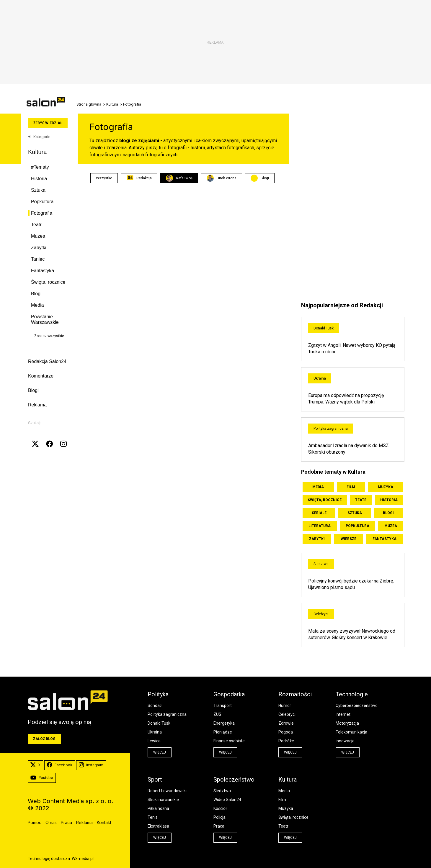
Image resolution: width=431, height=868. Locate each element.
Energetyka (224, 723)
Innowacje (345, 741)
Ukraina (320, 378)
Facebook (60, 765)
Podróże (286, 741)
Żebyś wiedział (48, 123)
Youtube (42, 778)
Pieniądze (223, 732)
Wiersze (348, 539)
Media (37, 305)
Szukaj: (34, 423)
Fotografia (42, 213)
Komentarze (41, 376)
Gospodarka (229, 694)
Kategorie (39, 137)
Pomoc (35, 822)
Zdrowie (286, 723)
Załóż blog (44, 739)
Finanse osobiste (229, 741)
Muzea (38, 236)
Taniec (38, 259)
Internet (343, 714)
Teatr (36, 225)
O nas (51, 822)
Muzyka (386, 487)
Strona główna (89, 104)
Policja (219, 817)
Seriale (319, 513)
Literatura (320, 526)
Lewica (154, 741)
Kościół (220, 808)
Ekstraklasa (158, 826)
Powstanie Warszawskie (45, 319)
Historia (39, 179)
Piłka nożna (158, 808)
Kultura (112, 104)
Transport (223, 705)
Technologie (352, 694)
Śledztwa (321, 564)
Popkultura (42, 202)
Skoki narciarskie (163, 800)
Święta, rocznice (48, 282)
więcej (160, 752)
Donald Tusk (324, 328)
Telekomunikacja (351, 732)
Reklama (37, 405)
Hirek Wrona (222, 178)
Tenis (153, 817)
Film (351, 487)
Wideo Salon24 (227, 800)
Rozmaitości (295, 694)
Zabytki (39, 248)
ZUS (217, 714)
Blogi (36, 294)
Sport (155, 780)
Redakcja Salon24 (47, 361)
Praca (219, 826)
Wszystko (104, 178)
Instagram (91, 765)
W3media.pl (83, 859)
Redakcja (139, 178)
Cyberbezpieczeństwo (357, 705)
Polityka (158, 694)
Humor (285, 705)
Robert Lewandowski (167, 791)
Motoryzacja (347, 723)
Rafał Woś (179, 178)
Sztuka (38, 190)
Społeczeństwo (234, 780)
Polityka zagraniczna (331, 429)
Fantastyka (43, 271)
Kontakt (104, 822)
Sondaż (155, 705)
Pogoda (286, 732)
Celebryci (321, 614)
